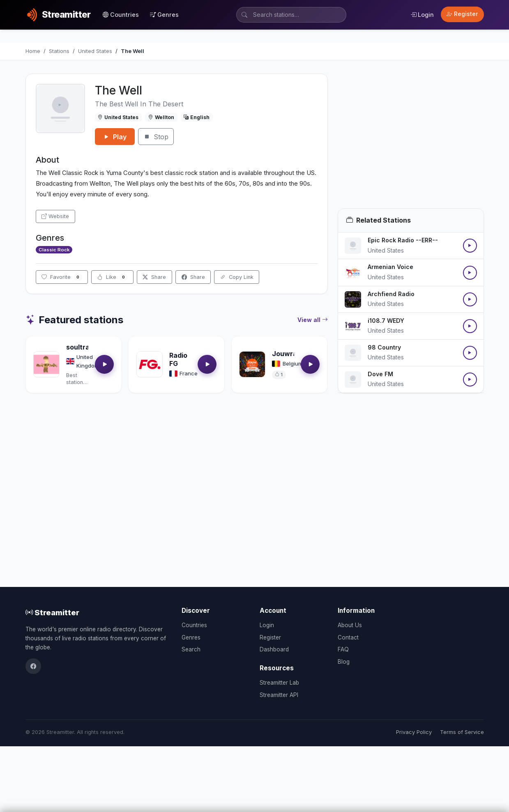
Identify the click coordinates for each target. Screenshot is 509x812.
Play (115, 137)
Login (422, 15)
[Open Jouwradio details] (252, 364)
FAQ (343, 649)
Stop (156, 137)
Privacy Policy (414, 732)
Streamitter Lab (279, 683)
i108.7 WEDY (386, 321)
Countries (121, 15)
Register (462, 14)
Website (55, 216)
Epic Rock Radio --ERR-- (403, 240)
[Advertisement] (411, 141)
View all (313, 320)
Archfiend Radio (391, 294)
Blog (344, 662)
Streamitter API (279, 695)
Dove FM (380, 374)
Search (191, 649)
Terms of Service (462, 732)
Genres (164, 15)
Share (154, 277)
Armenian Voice (390, 267)
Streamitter (52, 612)
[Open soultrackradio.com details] (46, 364)
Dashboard (274, 649)
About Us (350, 625)
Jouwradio (289, 354)
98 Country (384, 347)
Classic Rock (54, 250)
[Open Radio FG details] (150, 364)
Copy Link (237, 277)
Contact (348, 637)
